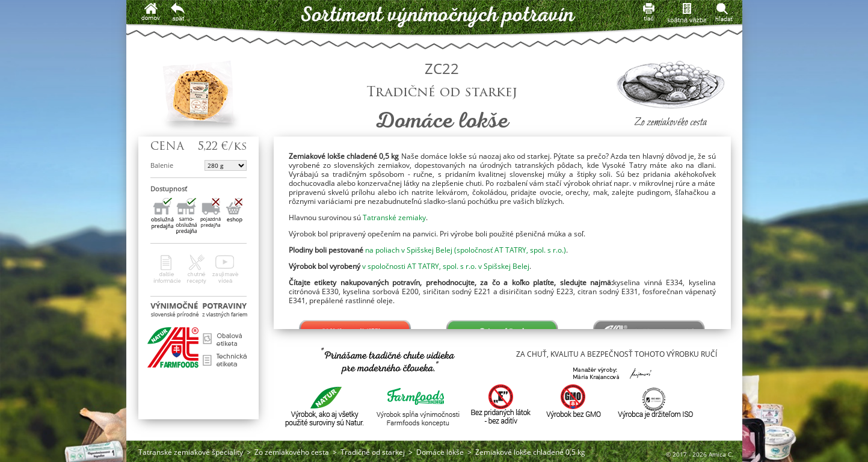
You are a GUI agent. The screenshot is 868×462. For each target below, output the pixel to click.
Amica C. (721, 454)
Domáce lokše (440, 452)
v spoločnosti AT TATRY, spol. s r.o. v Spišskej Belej (446, 266)
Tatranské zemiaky (394, 217)
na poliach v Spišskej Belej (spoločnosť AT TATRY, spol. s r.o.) (466, 250)
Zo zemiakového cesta (292, 452)
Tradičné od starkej (373, 452)
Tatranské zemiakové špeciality (191, 452)
